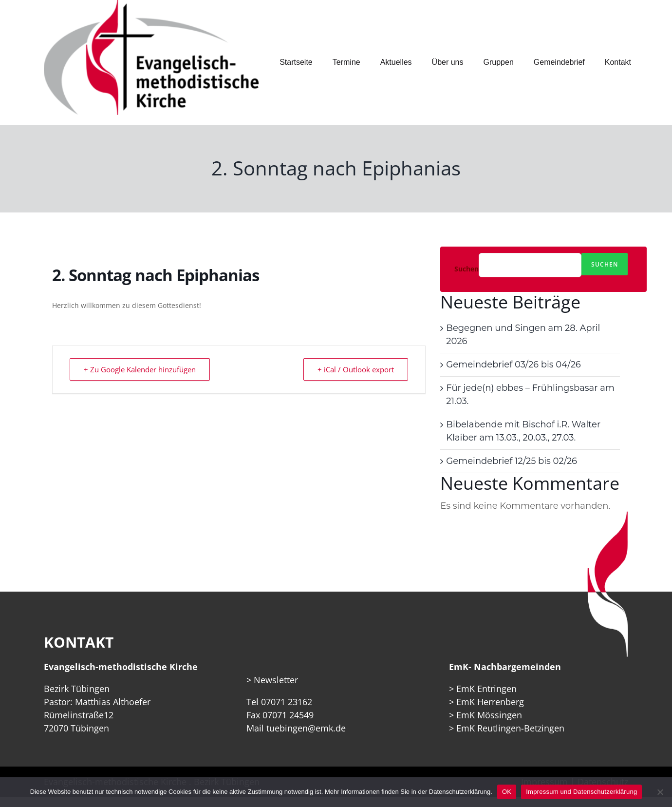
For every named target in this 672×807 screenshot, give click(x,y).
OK (507, 792)
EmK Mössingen (489, 715)
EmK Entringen (486, 689)
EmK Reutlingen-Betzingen (510, 728)
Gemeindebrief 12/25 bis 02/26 (512, 461)
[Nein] (660, 792)
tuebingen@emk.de (306, 728)
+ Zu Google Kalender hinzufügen (140, 369)
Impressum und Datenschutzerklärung (581, 792)
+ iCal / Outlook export (356, 369)
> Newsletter (272, 680)
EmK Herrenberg (490, 702)
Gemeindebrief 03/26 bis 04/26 (513, 365)
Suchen (467, 269)
